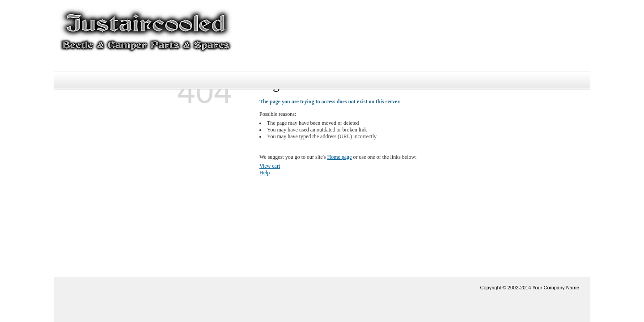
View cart (270, 166)
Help (265, 173)
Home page (340, 157)
